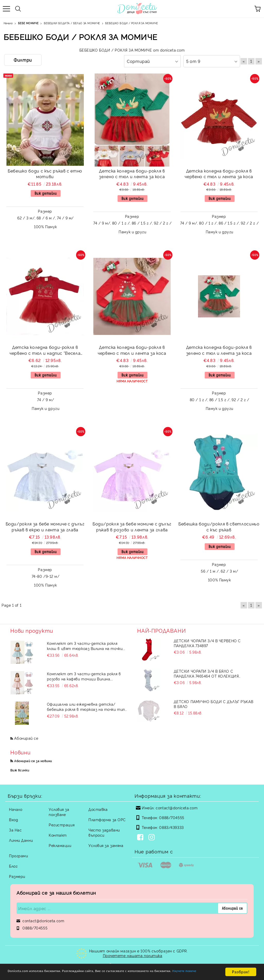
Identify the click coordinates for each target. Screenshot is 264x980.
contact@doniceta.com (177, 808)
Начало (16, 809)
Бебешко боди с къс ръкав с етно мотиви (45, 174)
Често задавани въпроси (104, 832)
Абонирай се (26, 738)
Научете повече (23, 974)
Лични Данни (21, 840)
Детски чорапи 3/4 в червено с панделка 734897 (207, 643)
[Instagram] (153, 838)
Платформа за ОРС (107, 820)
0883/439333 (171, 827)
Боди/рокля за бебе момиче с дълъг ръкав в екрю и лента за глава (45, 527)
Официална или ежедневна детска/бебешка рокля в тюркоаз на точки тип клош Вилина (86, 707)
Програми (18, 856)
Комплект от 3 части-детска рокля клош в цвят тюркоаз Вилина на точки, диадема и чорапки (85, 646)
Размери (17, 876)
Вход (14, 820)
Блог (13, 866)
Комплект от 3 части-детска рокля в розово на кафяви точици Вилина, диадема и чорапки (84, 676)
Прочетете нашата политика (133, 955)
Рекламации (60, 845)
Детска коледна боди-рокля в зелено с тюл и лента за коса (132, 174)
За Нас (15, 830)
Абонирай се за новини (33, 761)
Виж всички (20, 770)
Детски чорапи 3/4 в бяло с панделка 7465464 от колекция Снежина (206, 673)
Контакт (58, 835)
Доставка (98, 809)
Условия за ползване (59, 812)
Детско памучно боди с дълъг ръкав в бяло (213, 704)
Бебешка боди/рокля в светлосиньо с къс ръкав (219, 527)
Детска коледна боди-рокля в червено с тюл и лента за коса (219, 174)
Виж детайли (46, 193)
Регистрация (62, 825)
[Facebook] (141, 838)
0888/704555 (172, 817)
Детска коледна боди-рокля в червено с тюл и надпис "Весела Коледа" (45, 351)
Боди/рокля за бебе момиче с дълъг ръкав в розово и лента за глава (132, 527)
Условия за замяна (106, 845)
